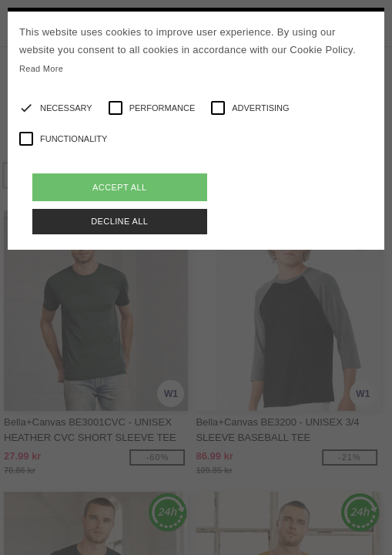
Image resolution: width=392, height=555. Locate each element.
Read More (41, 69)
